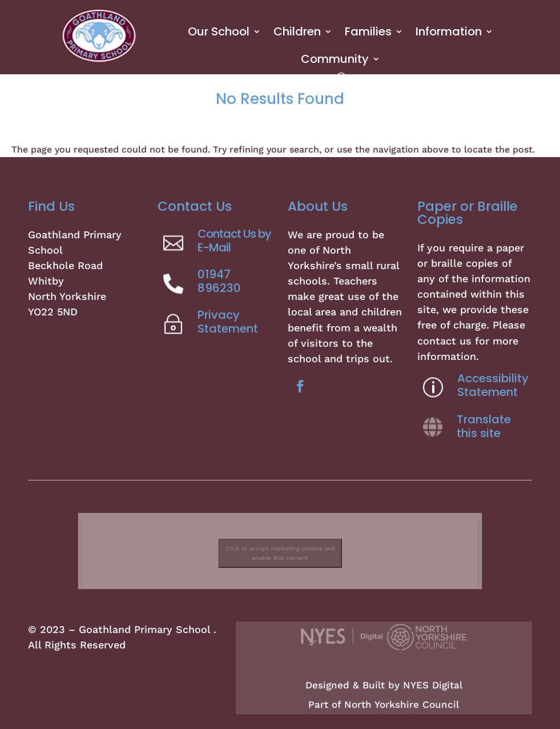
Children (297, 31)
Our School (219, 31)
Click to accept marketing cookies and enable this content (280, 551)
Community (335, 59)
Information (449, 31)
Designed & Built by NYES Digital (384, 685)
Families (368, 31)
